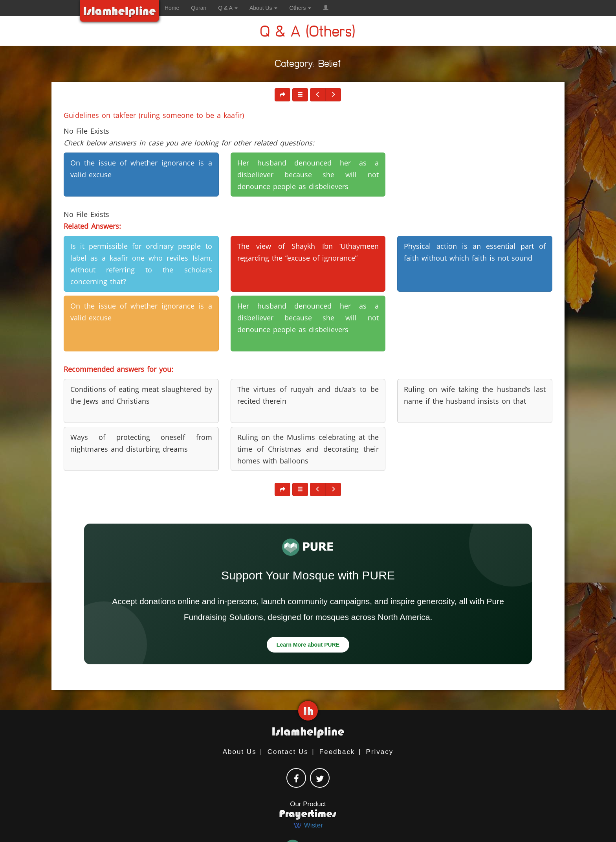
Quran (199, 8)
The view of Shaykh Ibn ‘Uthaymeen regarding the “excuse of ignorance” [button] (308, 252)
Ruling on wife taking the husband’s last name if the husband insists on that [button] (475, 395)
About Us (240, 752)
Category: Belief (308, 65)
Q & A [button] (228, 8)
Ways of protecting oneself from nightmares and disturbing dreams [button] (141, 443)
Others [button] (300, 8)
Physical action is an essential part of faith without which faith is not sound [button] (475, 252)
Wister (308, 825)
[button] (326, 8)
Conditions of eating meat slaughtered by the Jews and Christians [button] (141, 395)
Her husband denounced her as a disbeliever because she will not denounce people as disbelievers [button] (308, 175)
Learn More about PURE (308, 645)
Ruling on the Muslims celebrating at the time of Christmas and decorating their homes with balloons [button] (308, 449)
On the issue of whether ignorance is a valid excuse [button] (141, 169)
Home (172, 8)
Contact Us (288, 752)
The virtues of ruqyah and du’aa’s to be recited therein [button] (308, 395)
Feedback (337, 752)
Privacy (380, 752)
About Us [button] (263, 8)
